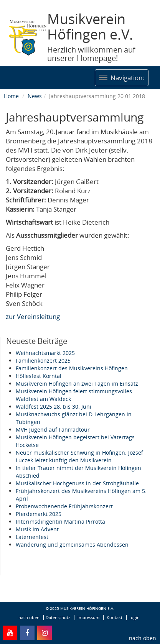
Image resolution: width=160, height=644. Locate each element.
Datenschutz (58, 618)
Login (134, 618)
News (35, 96)
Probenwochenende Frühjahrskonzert (64, 506)
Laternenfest (32, 537)
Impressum (88, 618)
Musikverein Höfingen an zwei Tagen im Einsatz (77, 384)
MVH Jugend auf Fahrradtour (53, 430)
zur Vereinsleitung (33, 316)
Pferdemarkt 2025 (39, 514)
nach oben (143, 638)
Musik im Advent (37, 529)
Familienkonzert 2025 (43, 361)
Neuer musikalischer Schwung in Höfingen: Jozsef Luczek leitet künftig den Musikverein (79, 456)
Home (11, 96)
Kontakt (115, 618)
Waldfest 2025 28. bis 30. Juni (54, 407)
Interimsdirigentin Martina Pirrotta (60, 522)
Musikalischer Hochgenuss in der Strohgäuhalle (77, 483)
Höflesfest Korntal (39, 376)
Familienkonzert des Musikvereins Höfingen (72, 368)
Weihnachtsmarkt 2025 (45, 353)
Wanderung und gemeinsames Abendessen (72, 545)
